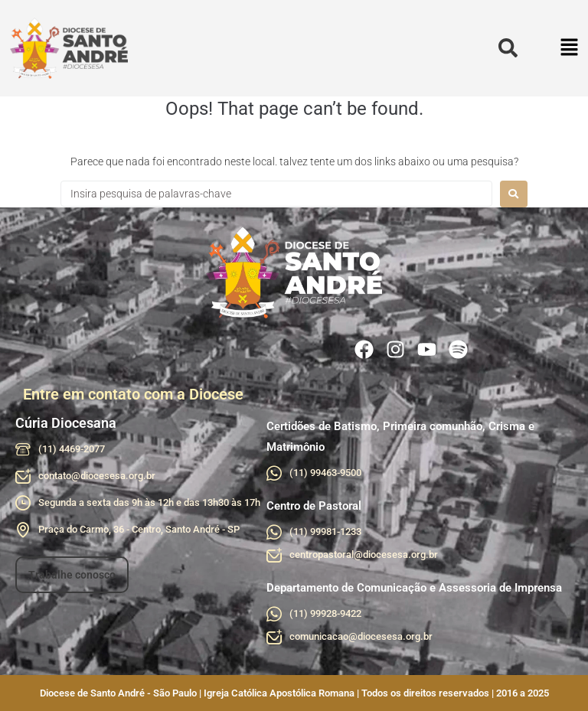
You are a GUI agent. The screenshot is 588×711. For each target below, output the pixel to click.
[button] (570, 49)
